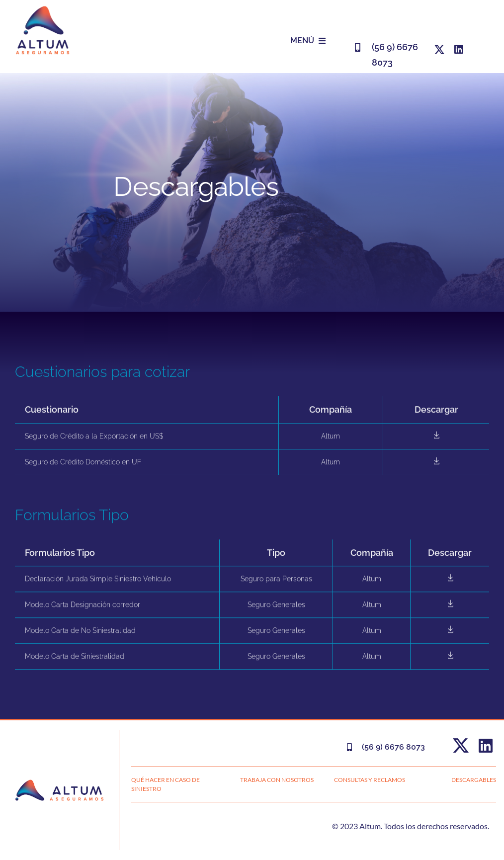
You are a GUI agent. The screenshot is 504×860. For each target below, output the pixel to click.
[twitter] (439, 50)
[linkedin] (459, 50)
